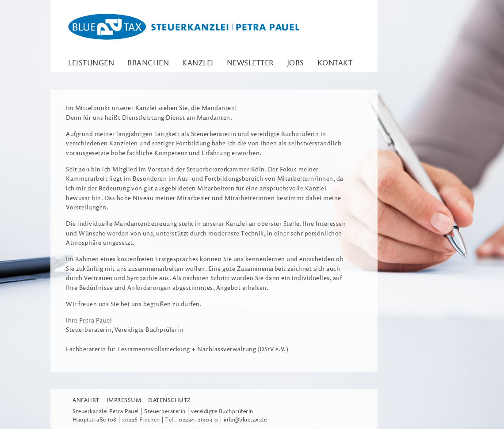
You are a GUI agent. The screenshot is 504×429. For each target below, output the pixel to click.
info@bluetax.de (245, 419)
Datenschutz (170, 400)
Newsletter (250, 63)
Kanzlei (198, 63)
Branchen (148, 63)
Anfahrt (86, 400)
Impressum (124, 400)
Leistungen (91, 63)
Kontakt (335, 63)
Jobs (296, 63)
